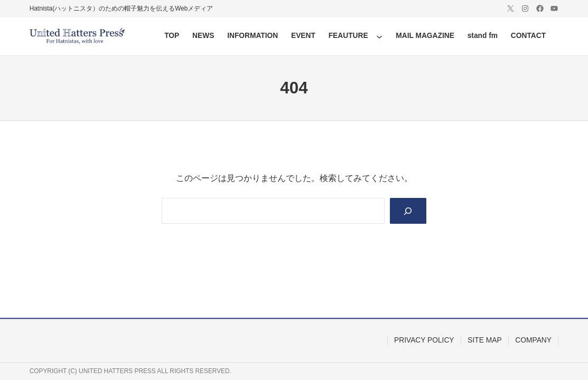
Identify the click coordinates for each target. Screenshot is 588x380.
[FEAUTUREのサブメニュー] (379, 36)
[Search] (408, 211)
